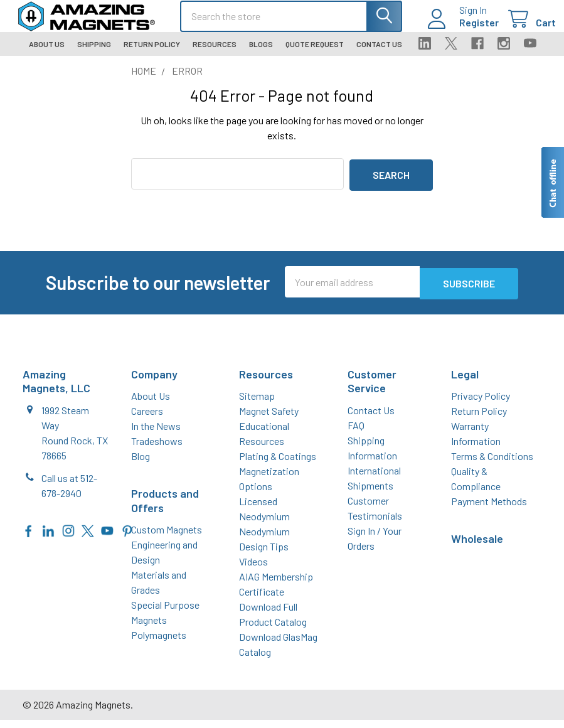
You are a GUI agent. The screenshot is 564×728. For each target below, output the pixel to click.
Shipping (94, 55)
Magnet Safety (269, 419)
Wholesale (477, 547)
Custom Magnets (167, 538)
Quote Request (315, 55)
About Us (47, 55)
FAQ (356, 433)
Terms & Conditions (492, 464)
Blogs (261, 55)
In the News (156, 434)
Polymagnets (159, 643)
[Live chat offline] (552, 182)
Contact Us (379, 55)
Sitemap (257, 404)
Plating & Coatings (278, 464)
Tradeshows (157, 449)
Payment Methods (489, 509)
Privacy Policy (481, 404)
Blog (141, 464)
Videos (253, 570)
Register (465, 29)
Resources (215, 55)
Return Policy (152, 55)
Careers (147, 419)
